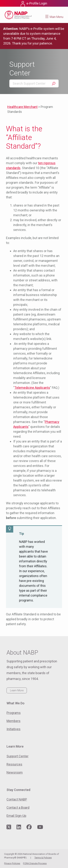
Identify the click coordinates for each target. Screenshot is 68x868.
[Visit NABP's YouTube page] (40, 827)
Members (14, 721)
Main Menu (56, 17)
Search (53, 84)
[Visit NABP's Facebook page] (29, 827)
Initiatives (14, 729)
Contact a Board (18, 808)
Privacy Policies (12, 863)
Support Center (17, 756)
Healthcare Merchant (22, 107)
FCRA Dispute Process (35, 863)
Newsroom (15, 772)
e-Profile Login (37, 3)
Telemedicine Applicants (32, 388)
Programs (14, 713)
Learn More (17, 690)
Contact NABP (17, 799)
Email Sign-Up (16, 816)
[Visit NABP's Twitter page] (9, 827)
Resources (14, 764)
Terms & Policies (43, 858)
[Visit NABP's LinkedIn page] (19, 827)
